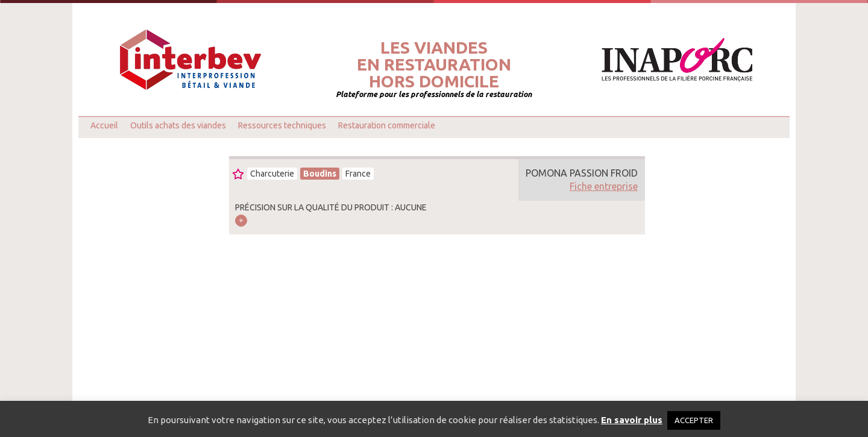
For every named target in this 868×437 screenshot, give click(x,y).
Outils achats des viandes (178, 125)
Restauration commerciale (387, 125)
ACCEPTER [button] (694, 420)
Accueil (104, 125)
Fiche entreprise (604, 186)
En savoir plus (632, 420)
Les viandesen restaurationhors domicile (434, 64)
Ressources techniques (282, 125)
